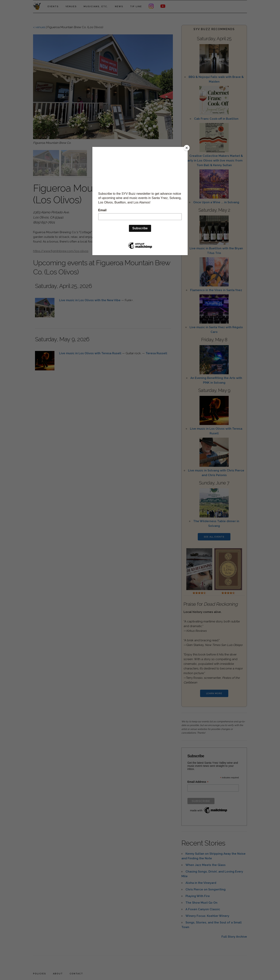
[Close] (187, 148)
